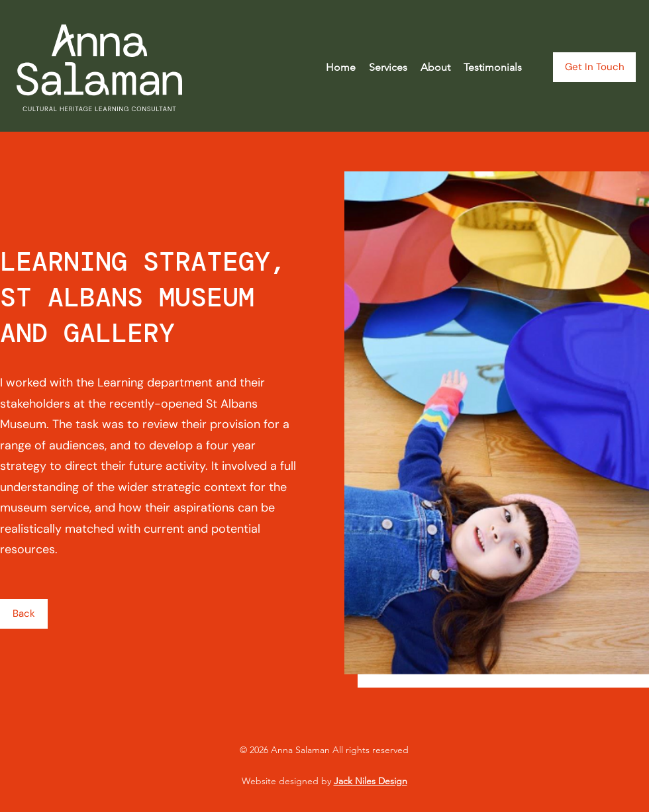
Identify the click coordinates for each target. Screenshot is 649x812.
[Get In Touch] (594, 67)
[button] (388, 68)
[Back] (24, 614)
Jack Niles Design (371, 781)
